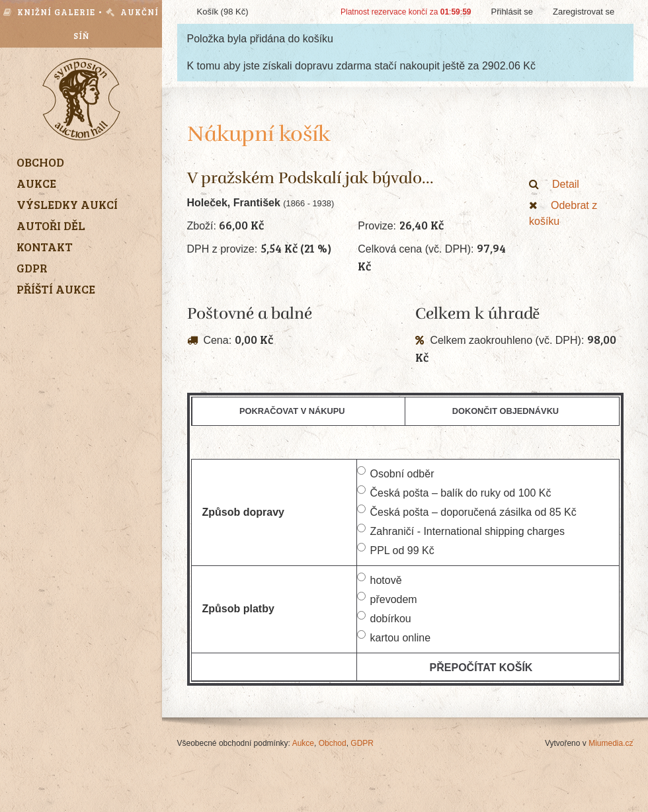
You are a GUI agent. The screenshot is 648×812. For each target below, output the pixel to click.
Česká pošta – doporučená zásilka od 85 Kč (467, 511)
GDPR (362, 743)
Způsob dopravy (243, 512)
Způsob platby (238, 609)
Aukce (303, 743)
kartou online (394, 637)
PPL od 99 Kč (396, 549)
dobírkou (384, 618)
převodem (387, 598)
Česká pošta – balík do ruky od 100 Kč (454, 492)
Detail (554, 184)
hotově (380, 579)
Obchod (333, 743)
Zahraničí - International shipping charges (461, 530)
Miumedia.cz (611, 743)
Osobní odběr (396, 473)
